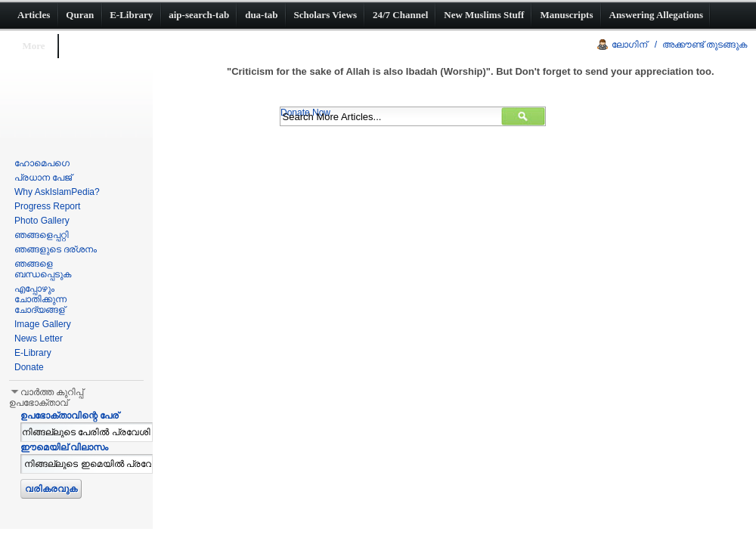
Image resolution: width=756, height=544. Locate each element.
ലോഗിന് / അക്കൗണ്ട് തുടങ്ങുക (679, 45)
